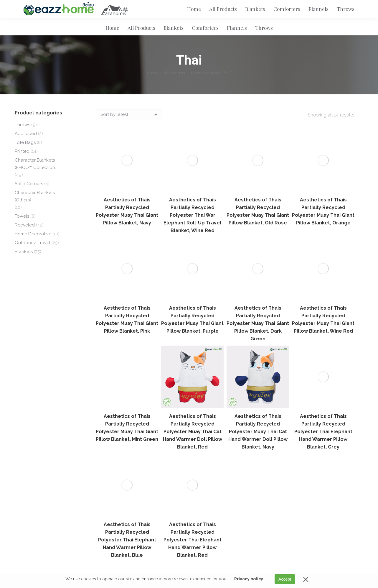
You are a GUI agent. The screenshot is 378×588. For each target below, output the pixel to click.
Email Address (327, 456)
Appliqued (26, 144)
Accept (285, 579)
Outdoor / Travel (33, 253)
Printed (22, 162)
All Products (266, 444)
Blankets (24, 262)
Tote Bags (25, 153)
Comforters (265, 465)
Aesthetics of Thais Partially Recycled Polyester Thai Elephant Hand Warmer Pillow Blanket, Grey (323, 269)
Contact (142, 486)
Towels (22, 227)
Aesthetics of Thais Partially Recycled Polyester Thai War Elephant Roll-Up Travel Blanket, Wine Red (192, 168)
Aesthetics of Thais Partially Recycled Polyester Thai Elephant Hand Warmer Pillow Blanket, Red (193, 377)
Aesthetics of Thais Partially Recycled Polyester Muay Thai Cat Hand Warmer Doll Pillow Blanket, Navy (258, 327)
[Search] (264, 21)
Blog (139, 475)
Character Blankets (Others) (35, 207)
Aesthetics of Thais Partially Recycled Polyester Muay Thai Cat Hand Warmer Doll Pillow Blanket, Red (193, 327)
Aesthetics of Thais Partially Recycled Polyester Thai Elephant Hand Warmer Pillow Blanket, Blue (127, 377)
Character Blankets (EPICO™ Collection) (36, 174)
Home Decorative (33, 244)
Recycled (25, 236)
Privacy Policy (148, 465)
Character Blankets (273, 496)
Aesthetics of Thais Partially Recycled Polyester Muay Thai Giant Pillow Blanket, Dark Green (258, 218)
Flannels (262, 475)
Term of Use (146, 455)
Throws (22, 135)
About (140, 444)
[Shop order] (129, 125)
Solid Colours (29, 194)
